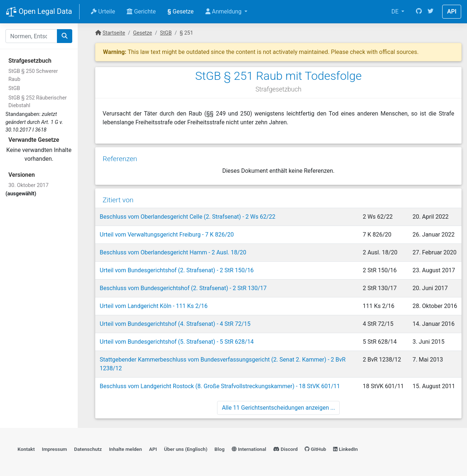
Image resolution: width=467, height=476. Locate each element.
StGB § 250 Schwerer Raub (33, 75)
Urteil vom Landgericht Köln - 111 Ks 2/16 (154, 306)
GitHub (315, 449)
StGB (14, 88)
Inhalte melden (126, 449)
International (249, 449)
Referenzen (120, 159)
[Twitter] (431, 12)
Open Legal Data (39, 12)
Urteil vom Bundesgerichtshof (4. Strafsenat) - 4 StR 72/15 (175, 324)
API (452, 11)
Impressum (55, 449)
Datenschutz (88, 449)
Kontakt (26, 449)
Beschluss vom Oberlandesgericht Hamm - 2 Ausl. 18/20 (173, 252)
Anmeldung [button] (224, 11)
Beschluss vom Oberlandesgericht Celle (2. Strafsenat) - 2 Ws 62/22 (187, 217)
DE (396, 11)
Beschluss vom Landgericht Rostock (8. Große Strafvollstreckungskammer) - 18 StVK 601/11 (220, 386)
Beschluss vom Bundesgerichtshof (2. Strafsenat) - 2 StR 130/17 (183, 288)
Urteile (103, 11)
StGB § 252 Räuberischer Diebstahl (38, 102)
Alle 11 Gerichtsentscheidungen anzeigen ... (278, 408)
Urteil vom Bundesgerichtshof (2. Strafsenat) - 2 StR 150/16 (177, 270)
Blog (220, 449)
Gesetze (181, 11)
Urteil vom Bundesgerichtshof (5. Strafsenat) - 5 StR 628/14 (177, 342)
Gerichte (141, 11)
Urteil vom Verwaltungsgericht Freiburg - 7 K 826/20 (167, 235)
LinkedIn (345, 449)
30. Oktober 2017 (28, 185)
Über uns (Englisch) (186, 449)
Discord (285, 449)
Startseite (114, 33)
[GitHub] (419, 12)
